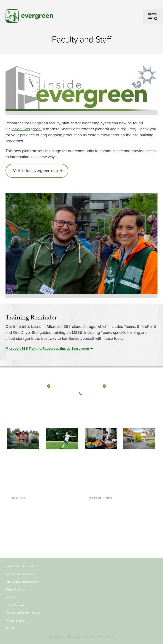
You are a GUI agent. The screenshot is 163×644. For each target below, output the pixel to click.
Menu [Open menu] (153, 14)
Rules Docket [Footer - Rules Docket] (15, 605)
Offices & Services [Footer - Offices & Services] (101, 519)
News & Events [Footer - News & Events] (99, 541)
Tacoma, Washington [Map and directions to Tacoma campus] (125, 387)
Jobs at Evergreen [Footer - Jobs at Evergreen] (101, 548)
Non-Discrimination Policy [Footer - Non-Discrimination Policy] (23, 613)
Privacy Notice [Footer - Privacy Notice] (15, 621)
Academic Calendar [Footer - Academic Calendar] (103, 534)
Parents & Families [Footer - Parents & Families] (25, 519)
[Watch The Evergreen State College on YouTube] (93, 404)
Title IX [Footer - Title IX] (10, 628)
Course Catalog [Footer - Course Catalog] (99, 526)
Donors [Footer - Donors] (16, 534)
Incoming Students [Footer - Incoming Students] (25, 512)
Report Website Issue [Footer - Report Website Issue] (20, 566)
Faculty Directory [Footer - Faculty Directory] (101, 512)
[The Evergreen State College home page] (21, 390)
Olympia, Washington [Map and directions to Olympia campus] (70, 387)
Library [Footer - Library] (93, 505)
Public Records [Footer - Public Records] (16, 590)
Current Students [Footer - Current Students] (24, 505)
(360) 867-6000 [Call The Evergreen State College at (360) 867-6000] (97, 394)
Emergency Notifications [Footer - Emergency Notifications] (22, 582)
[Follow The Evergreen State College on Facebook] (84, 404)
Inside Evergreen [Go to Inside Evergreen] (26, 129)
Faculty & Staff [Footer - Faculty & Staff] (22, 526)
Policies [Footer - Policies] (11, 597)
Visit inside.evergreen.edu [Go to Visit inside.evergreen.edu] (35, 171)
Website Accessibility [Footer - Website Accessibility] (20, 574)
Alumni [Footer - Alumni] (16, 541)
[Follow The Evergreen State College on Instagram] (102, 404)
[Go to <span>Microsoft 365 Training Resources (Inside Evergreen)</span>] (49, 348)
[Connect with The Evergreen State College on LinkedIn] (111, 404)
